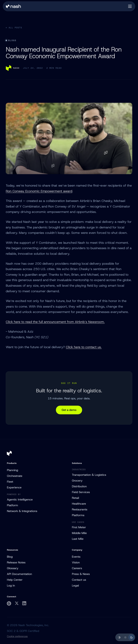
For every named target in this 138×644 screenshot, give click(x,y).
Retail (75, 498)
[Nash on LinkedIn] (24, 603)
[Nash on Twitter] (17, 603)
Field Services (81, 492)
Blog (10, 557)
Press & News (81, 574)
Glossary (13, 568)
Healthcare (79, 504)
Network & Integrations (22, 511)
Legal (75, 585)
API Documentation (19, 574)
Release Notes (16, 562)
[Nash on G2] (9, 603)
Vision (76, 562)
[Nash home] (13, 6)
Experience (14, 487)
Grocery (77, 481)
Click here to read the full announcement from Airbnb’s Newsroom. (55, 322)
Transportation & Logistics (89, 475)
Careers (77, 568)
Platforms (78, 515)
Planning (12, 470)
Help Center (15, 580)
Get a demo (69, 410)
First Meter (79, 527)
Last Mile (78, 539)
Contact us (79, 580)
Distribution (79, 486)
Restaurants (80, 509)
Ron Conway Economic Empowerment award (39, 191)
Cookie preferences (17, 636)
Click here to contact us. (84, 347)
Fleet (10, 482)
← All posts (14, 28)
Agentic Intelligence (20, 499)
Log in (11, 585)
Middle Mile (79, 533)
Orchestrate (15, 476)
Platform (12, 505)
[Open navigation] (130, 6)
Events (76, 557)
